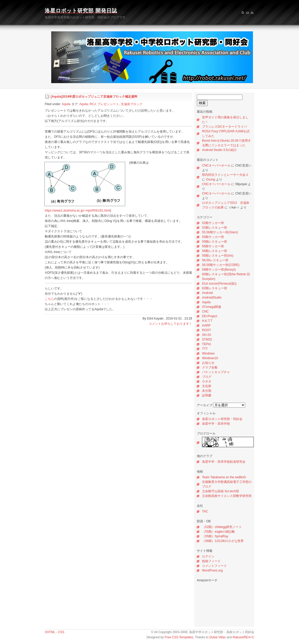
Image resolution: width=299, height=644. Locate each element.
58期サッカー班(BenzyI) (219, 270)
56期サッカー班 (213, 246)
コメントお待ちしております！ (170, 324)
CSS (61, 632)
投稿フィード (211, 561)
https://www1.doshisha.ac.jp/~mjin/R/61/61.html (77, 211)
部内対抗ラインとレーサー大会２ (225, 175)
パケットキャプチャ (216, 372)
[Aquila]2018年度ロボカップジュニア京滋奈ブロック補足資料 (94, 97)
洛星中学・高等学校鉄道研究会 (224, 462)
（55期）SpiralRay (215, 536)
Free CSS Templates (179, 637)
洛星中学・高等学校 (216, 424)
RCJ (92, 104)
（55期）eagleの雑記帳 (218, 532)
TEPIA (207, 344)
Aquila (206, 302)
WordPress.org (212, 570)
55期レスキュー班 (215, 242)
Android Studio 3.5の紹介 (219, 150)
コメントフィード (214, 566)
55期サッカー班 (213, 237)
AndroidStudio (212, 298)
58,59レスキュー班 (215, 260)
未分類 (207, 391)
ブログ (207, 377)
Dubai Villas (217, 637)
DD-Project (210, 316)
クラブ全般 (210, 367)
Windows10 (210, 358)
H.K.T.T (207, 321)
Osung (210, 179)
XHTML (50, 632)
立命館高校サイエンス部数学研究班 (227, 496)
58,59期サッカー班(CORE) (221, 265)
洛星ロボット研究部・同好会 (222, 419)
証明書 (207, 395)
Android (207, 293)
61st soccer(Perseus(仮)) (219, 284)
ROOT (207, 330)
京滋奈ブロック (132, 104)
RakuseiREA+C (243, 637)
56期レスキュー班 (215, 251)
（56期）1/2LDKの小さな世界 (223, 541)
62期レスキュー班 (215, 288)
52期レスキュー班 (215, 228)
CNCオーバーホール (216, 165)
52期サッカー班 (213, 223)
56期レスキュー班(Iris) (218, 256)
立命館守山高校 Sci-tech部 (220, 491)
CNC (205, 312)
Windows (208, 353)
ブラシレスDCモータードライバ (224, 127)
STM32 (207, 339)
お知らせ (208, 363)
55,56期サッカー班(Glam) (220, 232)
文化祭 (207, 386)
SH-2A (207, 335)
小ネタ (207, 381)
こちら (49, 299)
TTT (205, 349)
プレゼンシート (108, 104)
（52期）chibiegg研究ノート (222, 527)
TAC (205, 511)
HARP (206, 325)
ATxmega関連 (212, 307)
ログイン (208, 556)
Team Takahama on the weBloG (224, 477)
